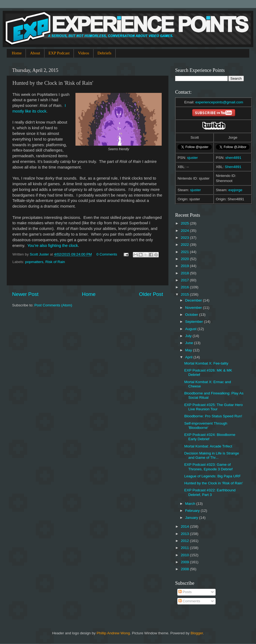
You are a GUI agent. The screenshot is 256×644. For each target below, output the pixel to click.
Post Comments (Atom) (53, 305)
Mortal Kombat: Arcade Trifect (208, 446)
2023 (185, 238)
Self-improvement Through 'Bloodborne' (206, 426)
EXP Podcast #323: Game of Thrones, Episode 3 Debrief (208, 467)
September (195, 322)
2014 (185, 526)
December (194, 300)
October (192, 315)
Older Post (151, 294)
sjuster (192, 158)
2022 (185, 245)
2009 (185, 562)
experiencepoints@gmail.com (219, 102)
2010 (185, 555)
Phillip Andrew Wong (113, 633)
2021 (185, 252)
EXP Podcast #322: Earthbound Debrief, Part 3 (210, 492)
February (193, 511)
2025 (185, 223)
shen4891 (233, 158)
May (189, 350)
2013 (185, 534)
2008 (185, 569)
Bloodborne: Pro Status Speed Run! (213, 416)
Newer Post (25, 294)
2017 (185, 280)
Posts (185, 592)
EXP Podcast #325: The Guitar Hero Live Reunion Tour (214, 407)
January (192, 518)
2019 (185, 266)
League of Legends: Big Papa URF (212, 476)
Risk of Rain (55, 262)
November (194, 308)
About (35, 53)
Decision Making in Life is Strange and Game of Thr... (212, 455)
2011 (185, 548)
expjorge (236, 190)
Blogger (197, 633)
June (190, 343)
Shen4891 (233, 167)
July (189, 336)
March (191, 504)
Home (17, 53)
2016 (185, 287)
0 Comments (107, 254)
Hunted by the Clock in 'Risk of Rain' (214, 483)
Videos (84, 53)
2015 (185, 294)
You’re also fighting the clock (53, 246)
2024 (185, 231)
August (191, 329)
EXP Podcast (59, 53)
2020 (185, 259)
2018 (185, 273)
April (189, 357)
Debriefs (105, 53)
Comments (189, 601)
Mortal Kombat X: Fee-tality (206, 363)
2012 (185, 541)
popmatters (34, 262)
